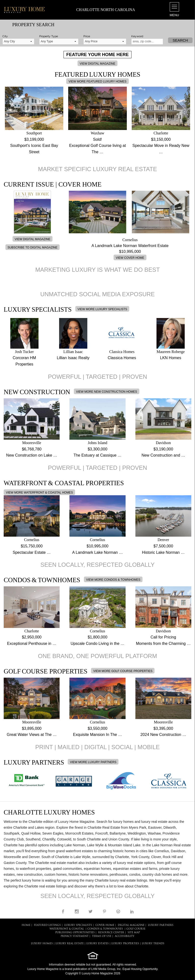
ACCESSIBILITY (125, 936)
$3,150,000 (161, 139)
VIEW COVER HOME (130, 258)
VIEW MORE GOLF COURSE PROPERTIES (123, 671)
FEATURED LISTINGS (47, 925)
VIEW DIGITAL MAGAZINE (97, 64)
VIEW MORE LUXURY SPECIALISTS (102, 309)
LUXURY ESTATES (97, 944)
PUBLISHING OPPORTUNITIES (75, 933)
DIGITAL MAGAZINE (131, 925)
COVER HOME (105, 925)
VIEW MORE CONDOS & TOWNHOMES (113, 580)
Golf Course (136, 929)
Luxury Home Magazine (43, 969)
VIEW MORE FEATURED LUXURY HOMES (97, 82)
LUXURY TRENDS (153, 944)
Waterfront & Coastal (67, 929)
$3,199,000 (34, 139)
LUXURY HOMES (42, 944)
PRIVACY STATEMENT (75, 936)
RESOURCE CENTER (111, 933)
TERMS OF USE (102, 936)
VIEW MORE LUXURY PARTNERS (93, 762)
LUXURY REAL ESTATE (70, 944)
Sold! (97, 139)
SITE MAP (134, 933)
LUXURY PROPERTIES (125, 944)
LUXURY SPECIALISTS (78, 925)
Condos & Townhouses (105, 929)
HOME (26, 925)
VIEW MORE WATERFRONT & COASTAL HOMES (39, 493)
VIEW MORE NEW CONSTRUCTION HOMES (107, 392)
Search (180, 40)
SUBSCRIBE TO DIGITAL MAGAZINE (33, 248)
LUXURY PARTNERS (161, 925)
